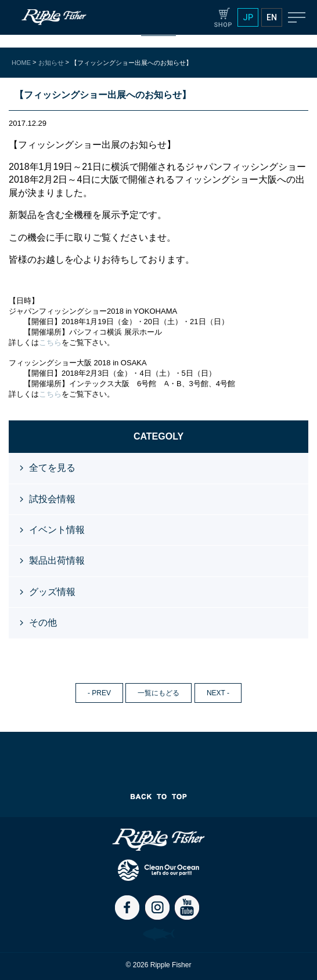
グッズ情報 (52, 592)
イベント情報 (57, 530)
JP (248, 17)
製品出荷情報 (57, 560)
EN (272, 17)
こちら (50, 342)
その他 (43, 623)
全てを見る (52, 468)
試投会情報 (52, 499)
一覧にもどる (158, 693)
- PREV (99, 693)
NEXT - (218, 693)
